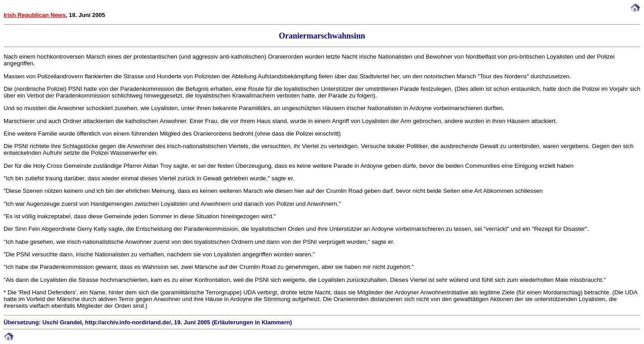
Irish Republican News (35, 15)
